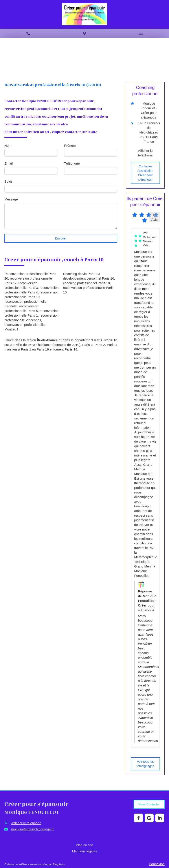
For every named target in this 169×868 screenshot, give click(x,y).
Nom (8, 146)
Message (11, 199)
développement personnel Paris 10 (88, 278)
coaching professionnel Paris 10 (86, 283)
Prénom (70, 146)
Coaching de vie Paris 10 (81, 274)
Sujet (8, 181)
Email (9, 163)
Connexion (157, 864)
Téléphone (72, 163)
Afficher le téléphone (145, 153)
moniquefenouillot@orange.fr (32, 829)
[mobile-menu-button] (141, 33)
